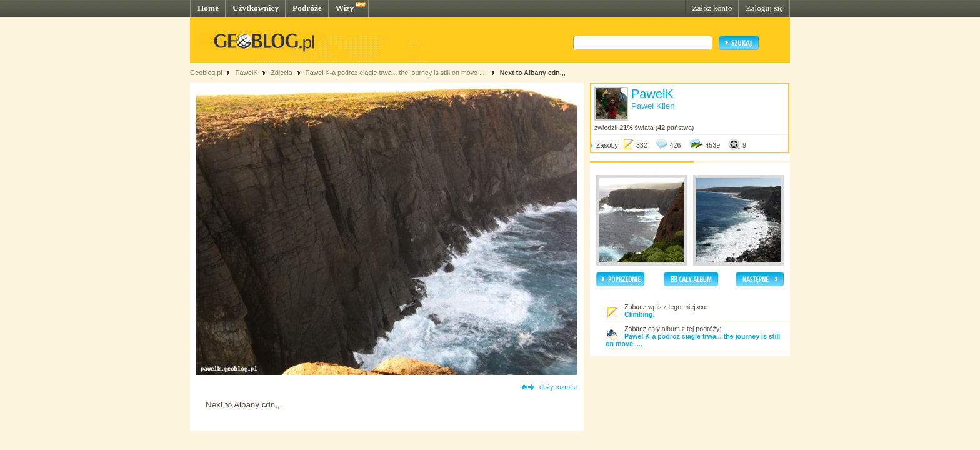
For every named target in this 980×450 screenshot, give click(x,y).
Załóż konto (712, 8)
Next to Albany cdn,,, (533, 72)
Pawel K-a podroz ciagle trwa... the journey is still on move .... (396, 72)
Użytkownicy (256, 8)
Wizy (345, 8)
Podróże (307, 8)
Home (208, 8)
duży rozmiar (558, 387)
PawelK (246, 72)
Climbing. (640, 314)
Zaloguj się (764, 8)
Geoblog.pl (206, 72)
